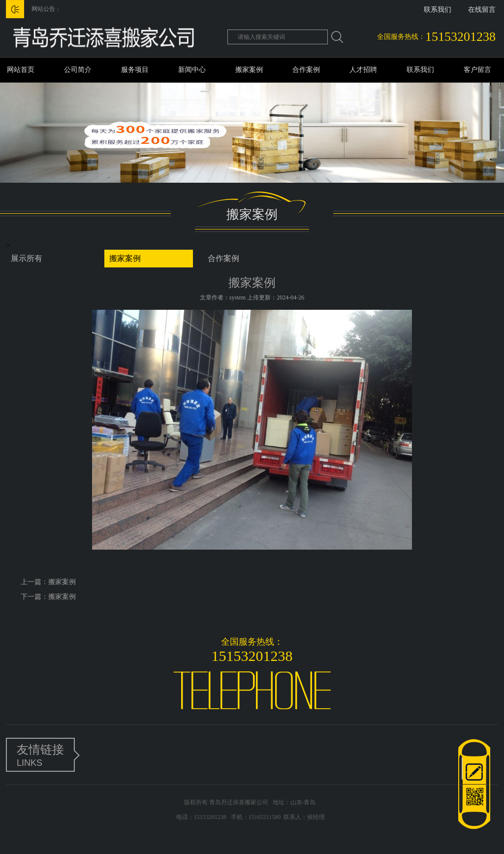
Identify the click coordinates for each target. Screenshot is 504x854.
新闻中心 (192, 70)
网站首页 (21, 70)
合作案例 (306, 70)
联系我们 (438, 10)
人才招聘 (363, 70)
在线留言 (482, 10)
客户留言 (477, 70)
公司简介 (78, 70)
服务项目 (135, 70)
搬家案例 (249, 70)
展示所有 (27, 258)
